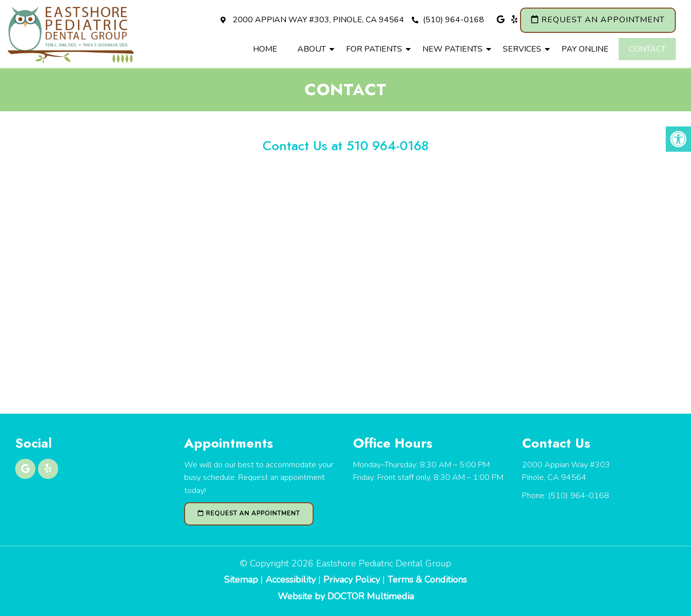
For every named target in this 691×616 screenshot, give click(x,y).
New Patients (452, 49)
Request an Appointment (598, 20)
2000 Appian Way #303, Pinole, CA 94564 (318, 20)
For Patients (374, 49)
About (312, 49)
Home (265, 49)
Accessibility (291, 580)
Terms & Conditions (427, 580)
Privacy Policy (353, 580)
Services (522, 49)
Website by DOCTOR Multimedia (346, 596)
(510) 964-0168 (448, 20)
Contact (647, 49)
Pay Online (585, 49)
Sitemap (241, 580)
